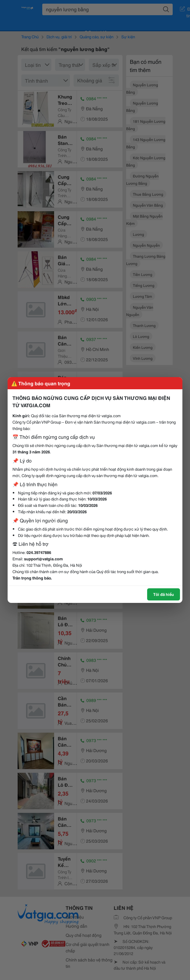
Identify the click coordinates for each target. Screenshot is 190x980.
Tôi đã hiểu (164, 594)
